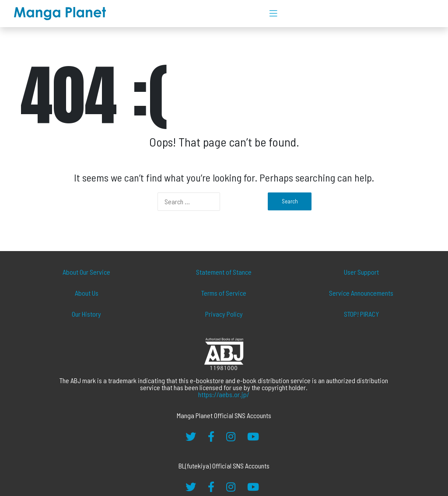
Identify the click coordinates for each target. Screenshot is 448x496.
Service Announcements (361, 293)
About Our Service (86, 272)
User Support (361, 272)
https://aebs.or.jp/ (224, 394)
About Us (87, 293)
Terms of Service (224, 293)
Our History (86, 314)
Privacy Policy (224, 314)
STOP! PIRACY (361, 314)
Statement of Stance (224, 272)
